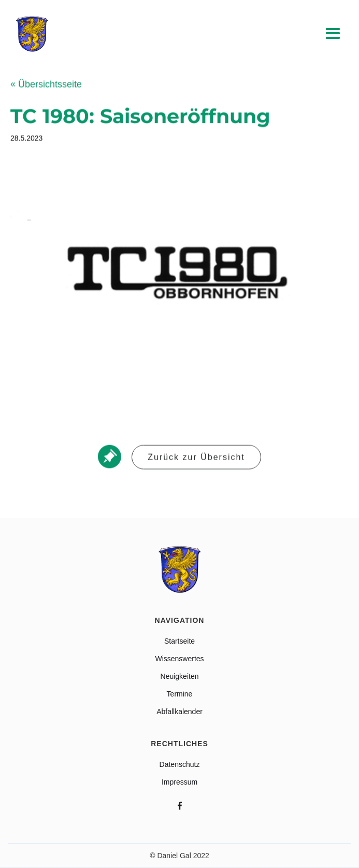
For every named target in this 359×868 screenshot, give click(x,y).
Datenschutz (180, 764)
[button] (333, 34)
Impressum (179, 782)
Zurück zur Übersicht (196, 458)
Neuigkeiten (180, 676)
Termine (180, 694)
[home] (30, 34)
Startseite (179, 641)
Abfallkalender (179, 712)
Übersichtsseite (46, 85)
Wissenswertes (179, 659)
